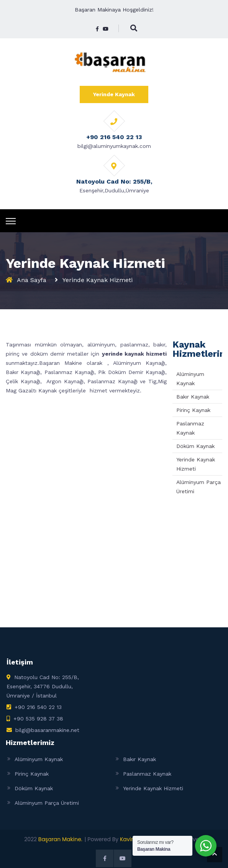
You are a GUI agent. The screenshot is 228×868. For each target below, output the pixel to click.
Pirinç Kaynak (193, 410)
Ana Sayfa (32, 280)
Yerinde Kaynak (114, 94)
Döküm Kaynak (195, 446)
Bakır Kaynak (193, 397)
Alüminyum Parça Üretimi (47, 803)
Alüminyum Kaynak (39, 759)
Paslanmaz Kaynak (147, 774)
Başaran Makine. (60, 839)
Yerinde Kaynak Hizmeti (153, 788)
